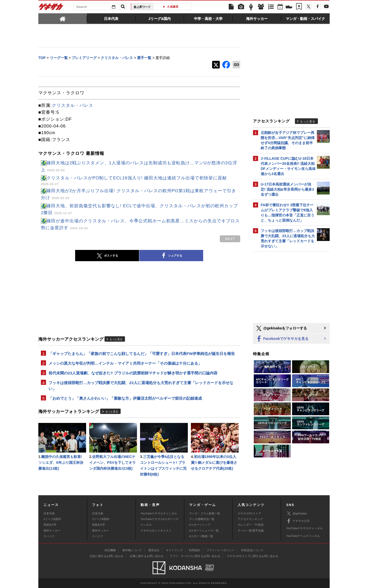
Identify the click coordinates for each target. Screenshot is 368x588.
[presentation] (63, 18)
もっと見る (116, 339)
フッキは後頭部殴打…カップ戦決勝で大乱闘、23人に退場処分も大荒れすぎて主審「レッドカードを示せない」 (141, 386)
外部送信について (252, 550)
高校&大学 (50, 525)
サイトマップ (174, 550)
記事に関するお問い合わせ (147, 556)
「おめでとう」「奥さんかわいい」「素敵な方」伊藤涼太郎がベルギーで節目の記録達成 (125, 398)
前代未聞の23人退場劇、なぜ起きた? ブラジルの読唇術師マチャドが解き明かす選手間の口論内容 (133, 373)
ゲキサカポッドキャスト (156, 531)
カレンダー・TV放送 (251, 525)
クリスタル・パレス (73, 105)
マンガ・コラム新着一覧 (205, 513)
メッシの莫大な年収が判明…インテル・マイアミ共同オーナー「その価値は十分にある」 (125, 363)
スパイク (49, 536)
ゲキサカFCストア (249, 513)
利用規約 (194, 550)
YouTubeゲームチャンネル (303, 536)
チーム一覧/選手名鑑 (251, 531)
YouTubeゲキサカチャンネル (159, 513)
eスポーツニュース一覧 (204, 531)
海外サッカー (52, 531)
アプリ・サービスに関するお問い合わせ (195, 556)
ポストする (107, 256)
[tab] (63, 18)
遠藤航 (174, 7)
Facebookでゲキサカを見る (282, 339)
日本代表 (49, 513)
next (230, 239)
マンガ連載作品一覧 (202, 519)
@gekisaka (297, 514)
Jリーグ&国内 (52, 519)
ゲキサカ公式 (298, 521)
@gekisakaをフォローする (281, 328)
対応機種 (110, 550)
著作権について (132, 550)
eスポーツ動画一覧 (201, 536)
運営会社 (154, 550)
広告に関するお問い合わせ (107, 556)
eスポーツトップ (200, 525)
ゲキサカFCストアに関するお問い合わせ (252, 556)
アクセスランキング (250, 519)
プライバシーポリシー (221, 550)
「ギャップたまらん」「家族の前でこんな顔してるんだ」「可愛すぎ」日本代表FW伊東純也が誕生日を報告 (142, 354)
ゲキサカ (51, 8)
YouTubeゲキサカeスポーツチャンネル (160, 522)
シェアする (171, 256)
